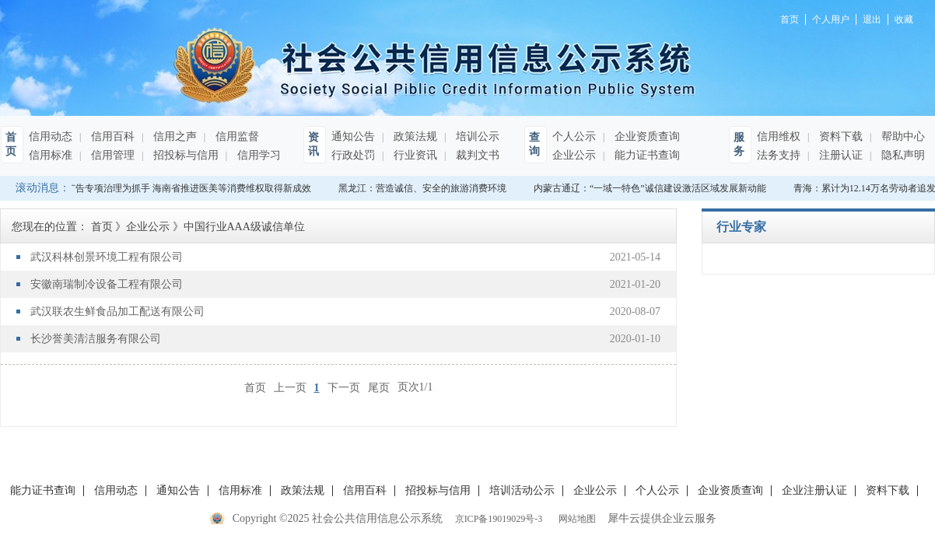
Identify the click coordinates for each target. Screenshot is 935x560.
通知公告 (353, 136)
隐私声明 (902, 155)
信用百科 (111, 136)
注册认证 (839, 155)
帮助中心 (902, 136)
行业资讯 (414, 155)
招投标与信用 (184, 155)
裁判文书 (476, 155)
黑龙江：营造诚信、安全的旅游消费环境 (425, 188)
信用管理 (111, 155)
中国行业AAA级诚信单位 (244, 227)
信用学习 (257, 155)
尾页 (379, 387)
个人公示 (574, 136)
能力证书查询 (646, 155)
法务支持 (779, 155)
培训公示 (476, 136)
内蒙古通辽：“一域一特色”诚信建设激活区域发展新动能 (652, 188)
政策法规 (414, 136)
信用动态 (51, 136)
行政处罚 (353, 155)
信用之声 (173, 136)
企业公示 (574, 155)
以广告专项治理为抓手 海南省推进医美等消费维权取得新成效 (186, 188)
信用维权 (779, 136)
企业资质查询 (646, 136)
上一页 (290, 387)
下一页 (344, 387)
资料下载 (839, 136)
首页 (255, 387)
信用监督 (236, 136)
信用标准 (51, 155)
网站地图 (575, 519)
